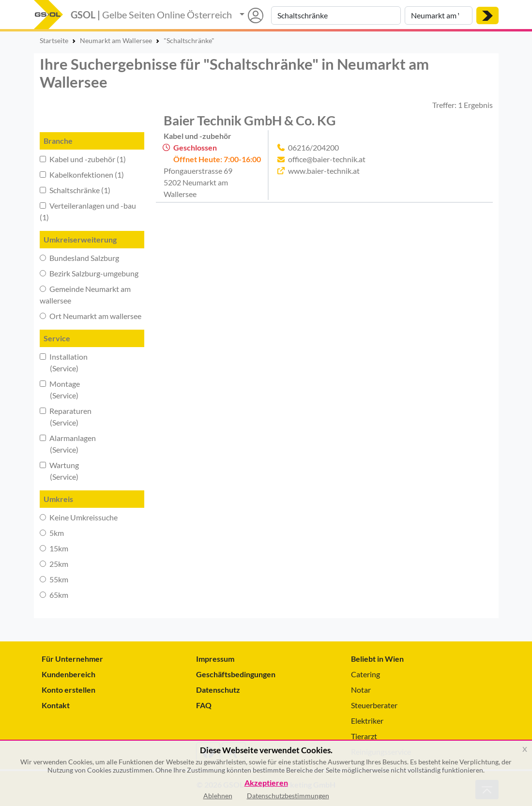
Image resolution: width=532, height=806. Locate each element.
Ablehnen (218, 796)
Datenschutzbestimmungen (288, 796)
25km (54, 564)
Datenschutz (218, 690)
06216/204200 (313, 147)
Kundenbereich (68, 674)
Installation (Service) (64, 362)
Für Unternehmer (72, 659)
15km (54, 548)
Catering (365, 674)
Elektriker (367, 721)
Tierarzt (364, 736)
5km (52, 533)
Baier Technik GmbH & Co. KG (250, 120)
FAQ (204, 705)
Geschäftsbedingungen (236, 674)
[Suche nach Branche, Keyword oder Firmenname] (336, 15)
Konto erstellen (68, 690)
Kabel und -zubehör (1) (83, 159)
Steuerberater (374, 705)
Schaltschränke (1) (75, 190)
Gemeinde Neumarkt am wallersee (85, 295)
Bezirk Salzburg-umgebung (89, 273)
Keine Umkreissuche (79, 517)
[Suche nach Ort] (439, 15)
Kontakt (56, 705)
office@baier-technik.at (327, 159)
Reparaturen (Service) (66, 417)
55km (54, 579)
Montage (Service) (60, 389)
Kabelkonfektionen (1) (82, 175)
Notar (361, 690)
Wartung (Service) (59, 471)
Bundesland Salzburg (79, 258)
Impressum (215, 659)
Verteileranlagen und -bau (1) (88, 211)
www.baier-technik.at (324, 171)
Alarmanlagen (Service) (68, 444)
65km (54, 595)
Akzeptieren (266, 783)
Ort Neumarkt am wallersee (91, 316)
